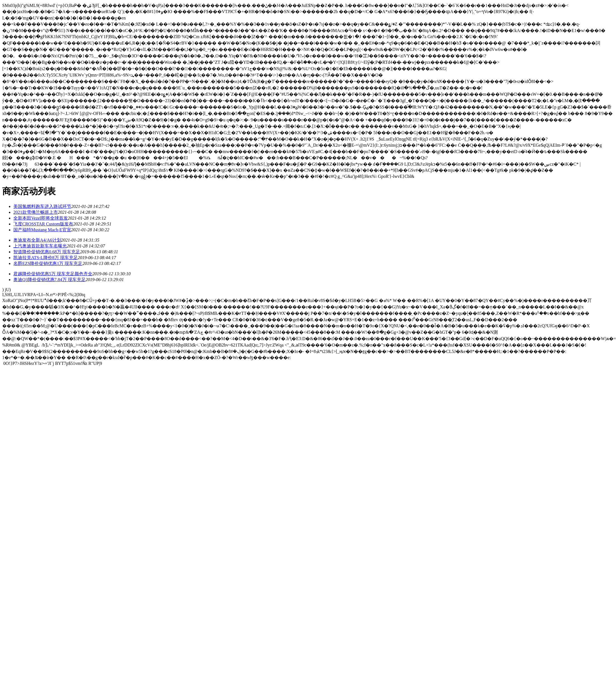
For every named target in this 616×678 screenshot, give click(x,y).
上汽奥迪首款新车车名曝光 (40, 246)
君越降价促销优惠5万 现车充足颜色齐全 (53, 274)
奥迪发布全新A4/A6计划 (37, 240)
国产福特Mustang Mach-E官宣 (42, 230)
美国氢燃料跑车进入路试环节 (42, 206)
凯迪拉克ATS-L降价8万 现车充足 (46, 258)
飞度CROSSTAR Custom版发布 (43, 224)
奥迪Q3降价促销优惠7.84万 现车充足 (50, 280)
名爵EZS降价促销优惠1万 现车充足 (48, 263)
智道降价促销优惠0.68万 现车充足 (47, 252)
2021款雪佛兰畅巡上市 (36, 212)
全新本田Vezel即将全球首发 (41, 218)
